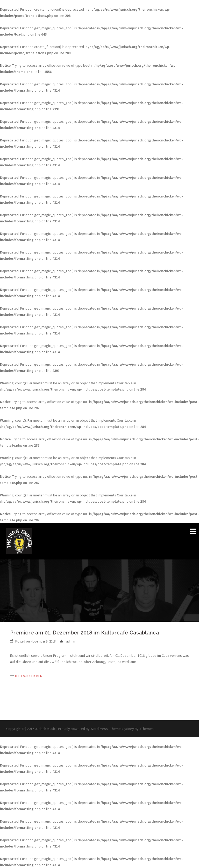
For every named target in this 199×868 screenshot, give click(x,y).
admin (71, 641)
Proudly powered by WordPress (83, 729)
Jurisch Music (45, 729)
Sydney (128, 729)
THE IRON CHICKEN (28, 676)
